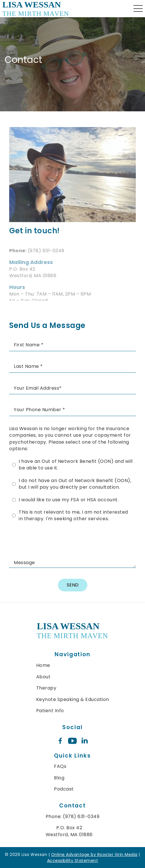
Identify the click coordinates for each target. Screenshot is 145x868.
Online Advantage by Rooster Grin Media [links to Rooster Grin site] (94, 855)
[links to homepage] (36, 9)
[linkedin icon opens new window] (85, 741)
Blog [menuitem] (59, 778)
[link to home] (72, 631)
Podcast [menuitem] (64, 789)
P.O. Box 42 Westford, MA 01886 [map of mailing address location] (69, 831)
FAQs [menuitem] (60, 766)
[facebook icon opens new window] (60, 741)
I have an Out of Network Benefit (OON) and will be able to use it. (76, 465)
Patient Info (50, 711)
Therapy (46, 688)
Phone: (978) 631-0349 (73, 816)
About (43, 677)
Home (43, 665)
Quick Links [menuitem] (72, 756)
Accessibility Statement (73, 861)
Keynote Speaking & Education (73, 699)
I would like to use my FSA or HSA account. (69, 500)
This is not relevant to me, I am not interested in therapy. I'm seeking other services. (73, 515)
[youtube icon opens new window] (72, 741)
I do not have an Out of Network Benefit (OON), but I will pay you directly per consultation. (75, 484)
